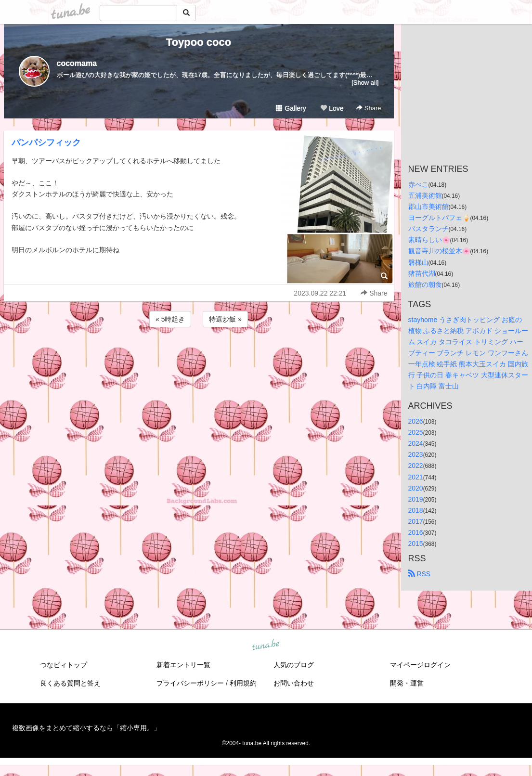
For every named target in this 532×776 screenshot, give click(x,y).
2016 (416, 532)
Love (332, 108)
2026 (416, 421)
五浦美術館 (425, 195)
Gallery (291, 108)
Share (369, 108)
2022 (416, 466)
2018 (416, 510)
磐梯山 (418, 262)
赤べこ (418, 184)
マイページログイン (420, 665)
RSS (420, 574)
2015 (416, 543)
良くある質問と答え (70, 683)
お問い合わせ (294, 683)
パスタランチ (428, 229)
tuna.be (266, 646)
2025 (416, 432)
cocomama (77, 63)
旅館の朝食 (425, 285)
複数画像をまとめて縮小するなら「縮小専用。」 (86, 728)
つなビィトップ (64, 665)
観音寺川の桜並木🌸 (439, 251)
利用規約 (243, 683)
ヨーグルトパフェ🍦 (439, 218)
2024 (416, 443)
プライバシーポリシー (190, 683)
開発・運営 (407, 683)
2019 (416, 499)
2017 (416, 521)
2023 (416, 454)
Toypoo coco (199, 42)
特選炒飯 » (225, 319)
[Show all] (365, 83)
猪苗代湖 (422, 273)
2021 (416, 477)
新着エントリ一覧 (183, 665)
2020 (416, 488)
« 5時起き (170, 319)
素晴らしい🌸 (429, 240)
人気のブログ (294, 665)
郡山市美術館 (428, 207)
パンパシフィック (46, 142)
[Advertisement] (199, 355)
